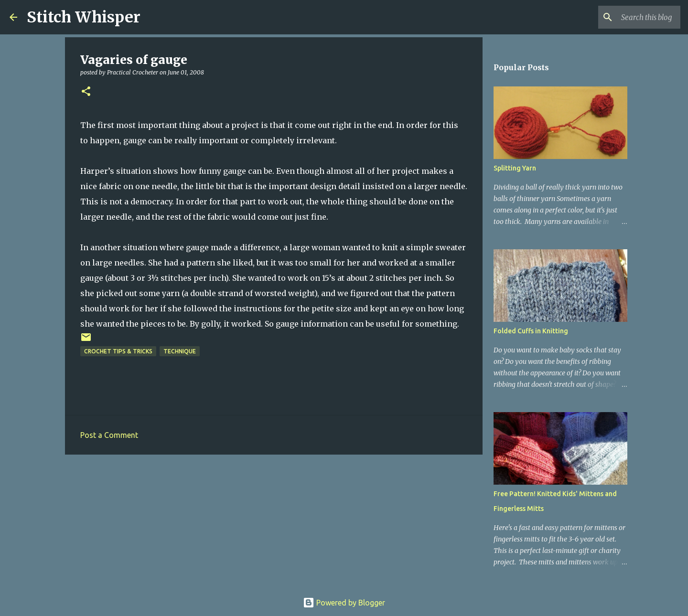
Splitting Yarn (515, 168)
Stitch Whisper (84, 17)
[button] (86, 92)
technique (180, 351)
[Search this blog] (630, 17)
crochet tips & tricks (118, 351)
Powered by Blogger (344, 603)
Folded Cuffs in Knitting (531, 331)
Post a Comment (109, 435)
